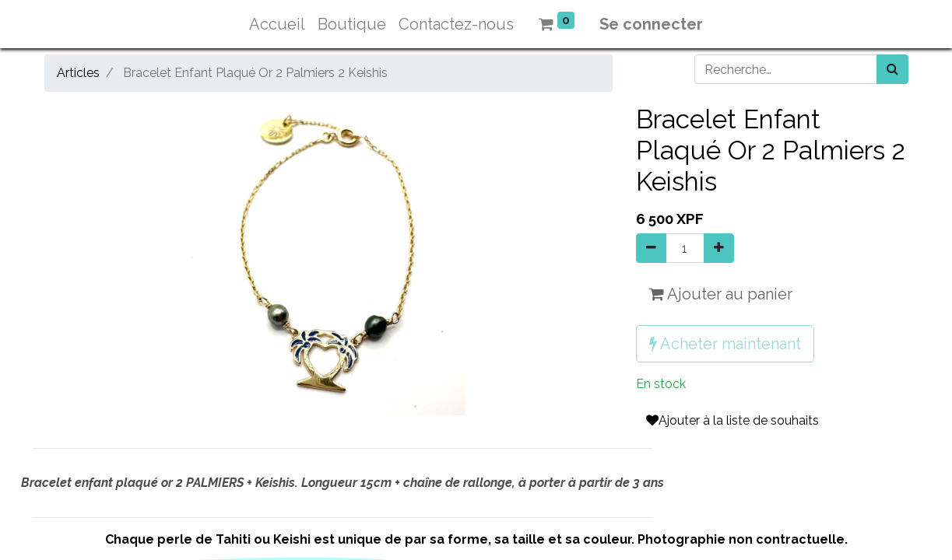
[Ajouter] (719, 248)
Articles (78, 73)
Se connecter (651, 24)
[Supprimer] (651, 248)
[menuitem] (277, 24)
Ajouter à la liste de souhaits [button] (732, 420)
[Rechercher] (892, 69)
